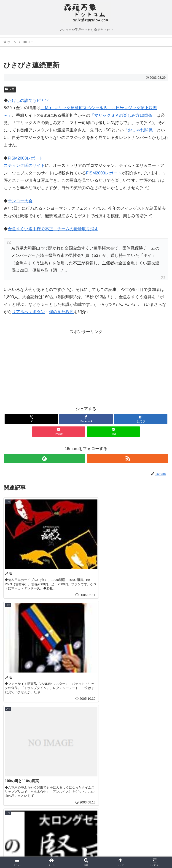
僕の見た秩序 (61, 312)
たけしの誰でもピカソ (28, 100)
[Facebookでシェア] (86, 419)
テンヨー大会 (20, 201)
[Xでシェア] (31, 419)
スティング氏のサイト (24, 165)
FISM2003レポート (26, 158)
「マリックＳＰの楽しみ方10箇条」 (123, 115)
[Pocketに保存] (59, 432)
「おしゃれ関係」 (140, 130)
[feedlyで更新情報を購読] (44, 458)
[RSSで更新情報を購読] (128, 458)
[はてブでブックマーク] (141, 419)
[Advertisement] (45, 367)
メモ (10, 89)
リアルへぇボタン (28, 312)
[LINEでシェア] (113, 432)
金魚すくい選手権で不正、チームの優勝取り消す (53, 229)
